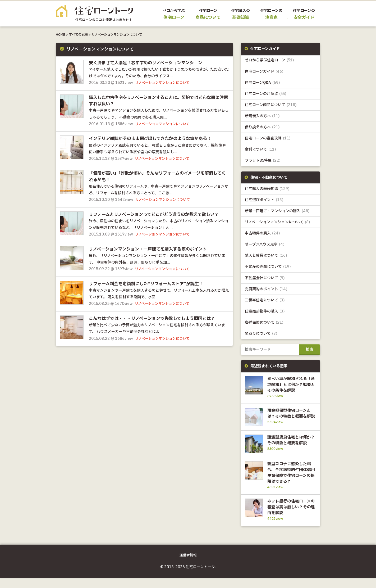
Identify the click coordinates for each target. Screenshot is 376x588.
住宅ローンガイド (264, 72)
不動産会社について (265, 278)
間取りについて (261, 334)
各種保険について (264, 322)
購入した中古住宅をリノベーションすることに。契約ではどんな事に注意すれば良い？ (158, 101)
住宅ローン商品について (271, 105)
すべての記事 (78, 35)
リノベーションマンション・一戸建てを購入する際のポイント (152, 249)
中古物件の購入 (262, 233)
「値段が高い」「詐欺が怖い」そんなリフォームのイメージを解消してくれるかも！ (157, 176)
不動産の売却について (268, 267)
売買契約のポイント (266, 289)
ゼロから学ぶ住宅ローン (269, 60)
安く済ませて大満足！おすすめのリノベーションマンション (149, 63)
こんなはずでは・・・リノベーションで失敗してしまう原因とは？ (156, 318)
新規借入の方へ (262, 116)
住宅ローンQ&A (262, 83)
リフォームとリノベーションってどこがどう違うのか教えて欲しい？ (158, 214)
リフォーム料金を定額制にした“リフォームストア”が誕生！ (149, 283)
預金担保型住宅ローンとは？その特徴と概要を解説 (291, 416)
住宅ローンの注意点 (266, 94)
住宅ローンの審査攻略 (268, 138)
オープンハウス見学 (265, 244)
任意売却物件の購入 (265, 311)
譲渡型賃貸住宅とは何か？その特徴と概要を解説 (291, 448)
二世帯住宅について (265, 300)
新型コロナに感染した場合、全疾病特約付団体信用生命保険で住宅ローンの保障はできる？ (291, 482)
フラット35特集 (263, 160)
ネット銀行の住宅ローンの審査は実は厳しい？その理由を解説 (291, 517)
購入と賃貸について (266, 255)
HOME (60, 35)
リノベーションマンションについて (117, 35)
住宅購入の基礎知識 (267, 189)
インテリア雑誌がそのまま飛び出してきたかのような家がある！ (154, 138)
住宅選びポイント (264, 200)
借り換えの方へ (262, 127)
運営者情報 (188, 565)
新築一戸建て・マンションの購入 (277, 211)
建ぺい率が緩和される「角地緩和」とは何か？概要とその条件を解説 (291, 385)
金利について (260, 149)
